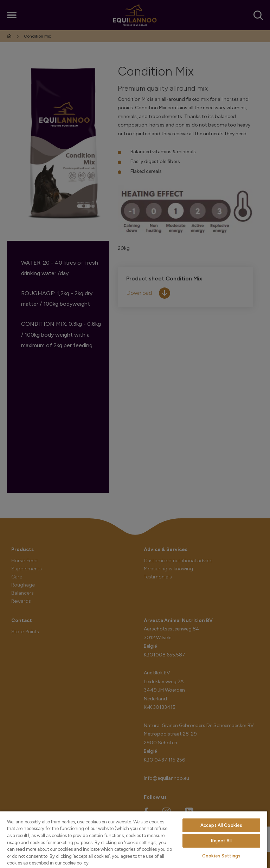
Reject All (221, 841)
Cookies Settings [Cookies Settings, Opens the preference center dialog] (221, 856)
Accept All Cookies (221, 825)
